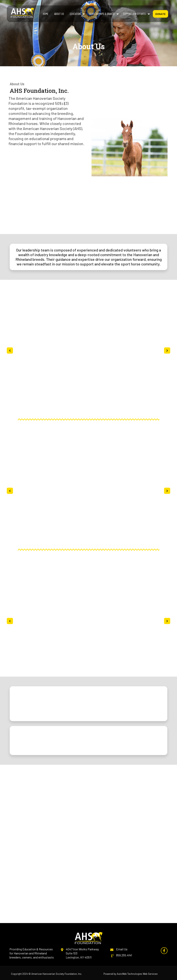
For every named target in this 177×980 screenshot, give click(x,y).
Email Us (122, 949)
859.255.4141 (124, 955)
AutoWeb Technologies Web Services (137, 974)
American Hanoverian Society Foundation (54, 974)
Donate (160, 14)
